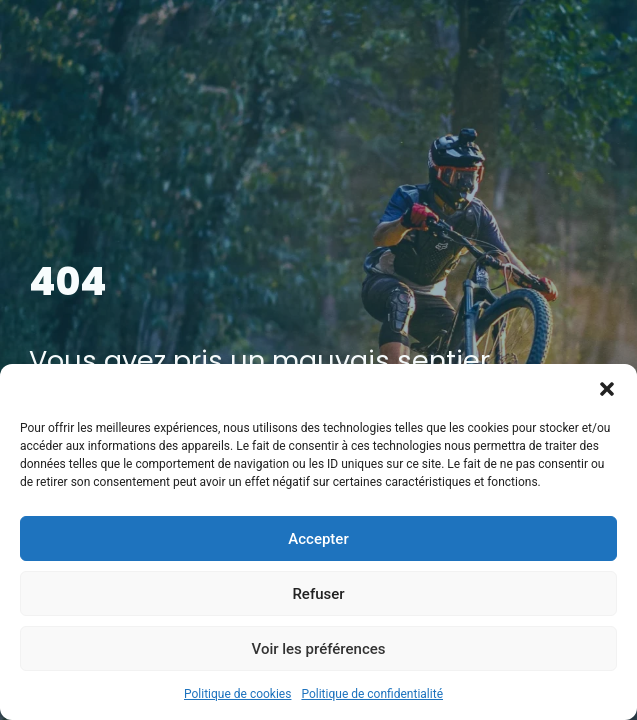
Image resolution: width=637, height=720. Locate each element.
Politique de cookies (237, 694)
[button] (607, 389)
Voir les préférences (319, 649)
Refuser (318, 594)
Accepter (318, 539)
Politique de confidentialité (372, 694)
